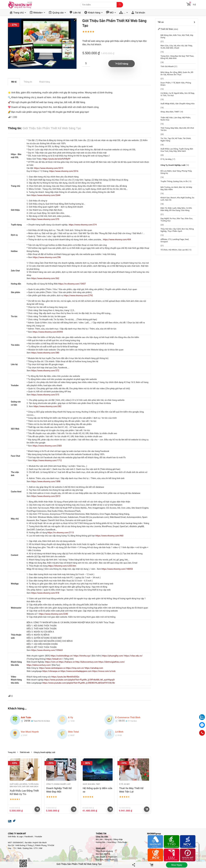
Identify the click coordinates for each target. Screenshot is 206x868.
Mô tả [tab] (14, 82)
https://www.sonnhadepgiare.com (76, 671)
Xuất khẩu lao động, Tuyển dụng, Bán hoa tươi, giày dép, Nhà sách (177, 150)
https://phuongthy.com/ (113, 656)
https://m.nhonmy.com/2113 (61, 533)
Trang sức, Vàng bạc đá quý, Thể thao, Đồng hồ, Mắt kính (177, 57)
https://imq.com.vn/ (75, 668)
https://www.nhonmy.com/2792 (78, 296)
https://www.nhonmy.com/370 (45, 219)
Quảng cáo (58, 13)
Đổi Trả (107, 854)
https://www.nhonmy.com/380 (45, 353)
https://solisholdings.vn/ (62, 656)
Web (19, 848)
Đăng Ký (109, 839)
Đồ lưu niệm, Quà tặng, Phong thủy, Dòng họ (176, 172)
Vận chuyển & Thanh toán (107, 857)
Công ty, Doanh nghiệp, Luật (44, 752)
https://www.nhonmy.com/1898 (46, 482)
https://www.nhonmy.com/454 (117, 240)
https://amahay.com (94, 668)
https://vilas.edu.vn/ (133, 656)
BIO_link (99, 839)
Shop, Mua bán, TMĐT (91, 784)
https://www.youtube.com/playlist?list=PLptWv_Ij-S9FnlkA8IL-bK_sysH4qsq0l (79, 680)
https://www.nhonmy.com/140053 (117, 569)
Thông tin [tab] (28, 82)
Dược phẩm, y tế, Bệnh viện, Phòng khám (176, 84)
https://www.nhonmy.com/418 (45, 593)
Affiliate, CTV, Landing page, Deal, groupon (175, 240)
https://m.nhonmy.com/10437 (72, 284)
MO (112, 13)
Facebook (29, 837)
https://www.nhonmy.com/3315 (49, 168)
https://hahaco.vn (67, 662)
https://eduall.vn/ (54, 659)
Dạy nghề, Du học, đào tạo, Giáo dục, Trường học (177, 220)
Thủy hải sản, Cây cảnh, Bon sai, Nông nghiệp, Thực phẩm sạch (177, 230)
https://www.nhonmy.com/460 (109, 536)
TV (14, 848)
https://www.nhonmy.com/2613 (46, 496)
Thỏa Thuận (109, 860)
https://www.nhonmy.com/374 (83, 225)
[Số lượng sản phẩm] (86, 63)
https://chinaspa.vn (51, 671)
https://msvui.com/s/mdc (104, 671)
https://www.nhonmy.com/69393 (48, 332)
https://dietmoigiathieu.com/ (112, 662)
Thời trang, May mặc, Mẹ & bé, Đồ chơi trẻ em (177, 129)
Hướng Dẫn (101, 842)
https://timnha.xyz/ (83, 656)
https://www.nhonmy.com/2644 (46, 195)
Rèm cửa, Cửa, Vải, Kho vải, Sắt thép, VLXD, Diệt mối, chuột (177, 47)
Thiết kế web (25, 752)
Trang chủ (19, 13)
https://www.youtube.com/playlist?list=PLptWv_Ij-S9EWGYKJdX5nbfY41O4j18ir (79, 683)
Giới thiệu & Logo (15, 837)
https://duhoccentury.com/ (39, 665)
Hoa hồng (112, 842)
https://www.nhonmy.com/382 (47, 406)
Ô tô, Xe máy (124, 784)
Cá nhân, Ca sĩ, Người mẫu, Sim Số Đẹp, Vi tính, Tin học (178, 94)
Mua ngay (177, 865)
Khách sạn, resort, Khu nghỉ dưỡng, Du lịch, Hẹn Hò (177, 199)
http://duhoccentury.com (87, 662)
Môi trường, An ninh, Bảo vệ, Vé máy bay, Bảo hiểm (176, 188)
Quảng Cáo (28, 848)
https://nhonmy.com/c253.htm (62, 566)
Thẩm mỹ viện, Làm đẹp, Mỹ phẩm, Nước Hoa (176, 119)
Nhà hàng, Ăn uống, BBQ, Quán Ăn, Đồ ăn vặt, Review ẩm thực (177, 73)
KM (41, 848)
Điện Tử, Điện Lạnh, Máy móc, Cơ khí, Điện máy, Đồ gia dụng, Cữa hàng (176, 209)
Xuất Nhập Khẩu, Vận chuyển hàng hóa (177, 103)
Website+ (38, 13)
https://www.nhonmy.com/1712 (47, 461)
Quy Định (100, 860)
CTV (36, 848)
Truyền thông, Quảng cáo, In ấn (174, 181)
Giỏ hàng (123, 64)
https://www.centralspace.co (52, 668)
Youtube (39, 837)
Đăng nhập (118, 839)
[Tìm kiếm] (120, 5)
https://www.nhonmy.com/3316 (64, 171)
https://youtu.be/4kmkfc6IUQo (65, 677)
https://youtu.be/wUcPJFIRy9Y (56, 159)
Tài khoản (140, 13)
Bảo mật (99, 854)
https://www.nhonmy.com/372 (45, 371)
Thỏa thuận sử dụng (104, 851)
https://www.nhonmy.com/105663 (47, 650)
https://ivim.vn (52, 662)
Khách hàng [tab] (45, 82)
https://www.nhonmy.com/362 (45, 278)
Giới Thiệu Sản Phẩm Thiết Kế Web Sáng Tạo (79, 864)
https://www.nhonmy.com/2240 (53, 614)
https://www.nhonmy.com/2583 (47, 446)
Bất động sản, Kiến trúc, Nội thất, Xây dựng (177, 36)
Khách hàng (94, 13)
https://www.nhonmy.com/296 (47, 257)
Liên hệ (77, 13)
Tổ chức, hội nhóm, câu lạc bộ (174, 250)
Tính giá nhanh (167, 66)
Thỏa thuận (122, 842)
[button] (75, 20)
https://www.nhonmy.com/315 (45, 395)
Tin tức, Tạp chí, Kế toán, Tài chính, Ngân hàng (176, 139)
